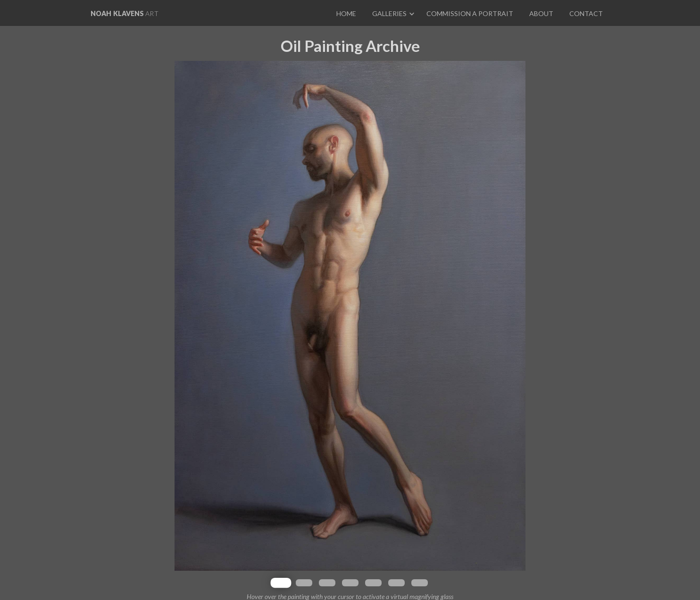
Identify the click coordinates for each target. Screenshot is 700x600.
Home (346, 13)
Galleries (389, 13)
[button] (392, 13)
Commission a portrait (470, 13)
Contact (586, 13)
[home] (125, 13)
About (541, 13)
